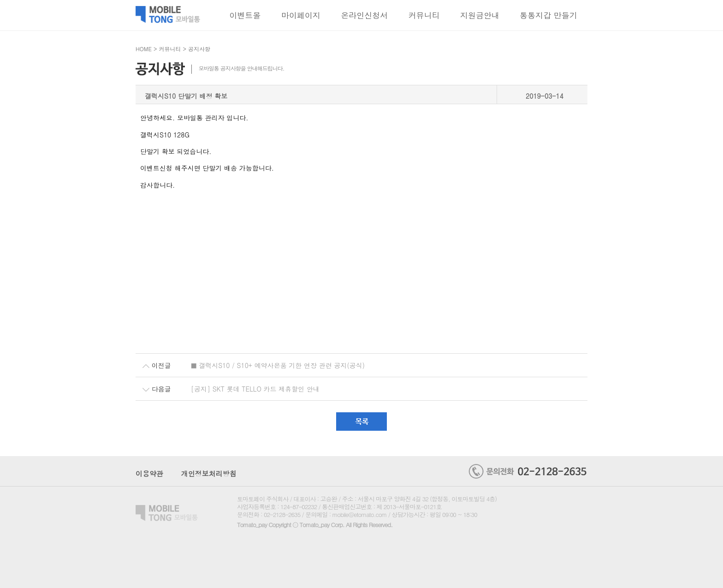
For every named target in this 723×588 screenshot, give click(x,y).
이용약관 (149, 473)
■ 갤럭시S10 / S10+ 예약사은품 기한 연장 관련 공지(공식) (278, 365)
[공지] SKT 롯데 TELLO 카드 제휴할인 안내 (255, 389)
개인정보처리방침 (209, 473)
